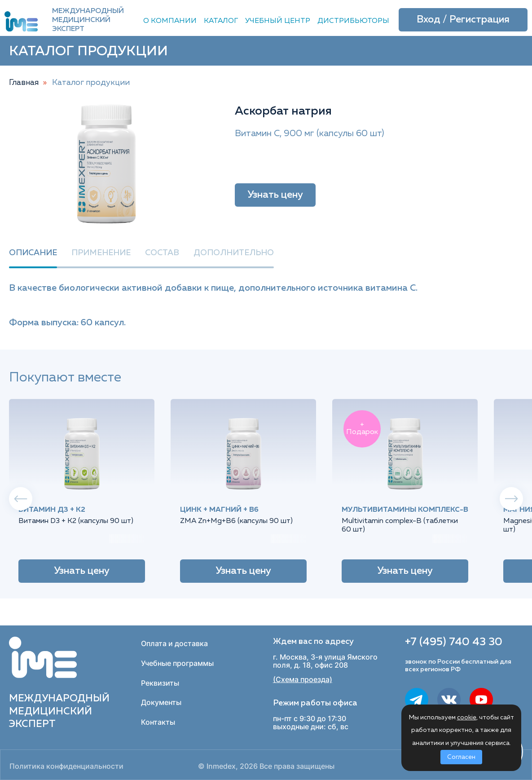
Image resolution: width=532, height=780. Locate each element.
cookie (467, 718)
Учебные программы (177, 663)
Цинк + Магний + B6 (219, 510)
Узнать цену (275, 195)
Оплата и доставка (174, 643)
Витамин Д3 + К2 (52, 510)
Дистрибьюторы (353, 21)
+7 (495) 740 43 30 (454, 642)
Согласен (461, 757)
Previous (21, 499)
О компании (170, 21)
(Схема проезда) (303, 680)
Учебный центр (278, 21)
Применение (101, 253)
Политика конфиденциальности (66, 766)
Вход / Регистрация (463, 20)
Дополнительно (234, 253)
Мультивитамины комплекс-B (405, 510)
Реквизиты (160, 683)
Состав (162, 253)
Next (511, 499)
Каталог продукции (91, 83)
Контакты (158, 722)
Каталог (221, 21)
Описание (33, 253)
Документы (161, 702)
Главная (24, 83)
